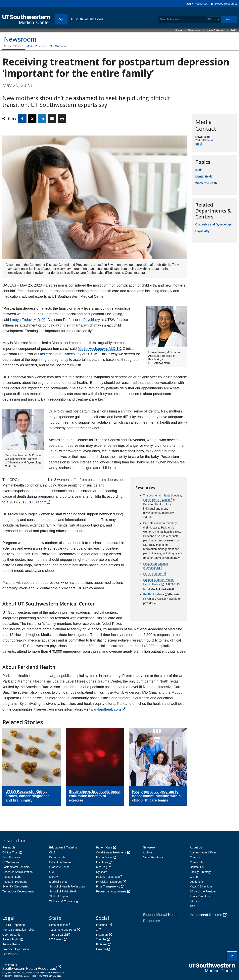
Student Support (59, 896)
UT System (56, 939)
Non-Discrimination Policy (18, 930)
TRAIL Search (58, 935)
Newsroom (194, 30)
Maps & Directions (201, 886)
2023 (234, 30)
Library (53, 877)
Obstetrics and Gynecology (60, 354)
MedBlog (101, 867)
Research (9, 847)
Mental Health (204, 176)
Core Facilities (11, 857)
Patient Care (104, 847)
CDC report (37, 502)
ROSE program (153, 574)
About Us (196, 847)
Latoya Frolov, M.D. (25, 320)
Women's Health (206, 183)
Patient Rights (11, 939)
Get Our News (59, 46)
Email (199, 144)
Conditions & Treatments (111, 852)
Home (178, 30)
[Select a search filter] (213, 19)
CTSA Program (12, 862)
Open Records (11, 935)
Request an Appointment (111, 891)
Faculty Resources (196, 4)
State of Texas (58, 925)
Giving (194, 877)
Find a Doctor (104, 857)
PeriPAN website (154, 594)
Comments (197, 862)
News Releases (216, 30)
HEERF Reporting (14, 925)
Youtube (101, 939)
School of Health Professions (67, 886)
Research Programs (15, 882)
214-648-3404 (204, 140)
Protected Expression (16, 949)
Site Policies (10, 954)
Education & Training (63, 847)
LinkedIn (101, 949)
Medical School (59, 882)
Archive (148, 852)
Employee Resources (224, 4)
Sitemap (195, 901)
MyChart (101, 872)
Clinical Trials (11, 852)
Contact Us (197, 867)
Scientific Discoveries (16, 886)
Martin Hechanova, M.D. (97, 349)
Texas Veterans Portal (63, 930)
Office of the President (204, 891)
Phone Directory (200, 896)
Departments (57, 857)
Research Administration (18, 872)
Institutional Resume (206, 915)
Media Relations (36, 46)
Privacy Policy (11, 944)
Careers (195, 857)
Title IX (194, 906)
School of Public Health (64, 891)
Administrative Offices (203, 852)
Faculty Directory (200, 872)
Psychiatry (92, 320)
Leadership (197, 882)
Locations (102, 862)
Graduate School (60, 867)
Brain (199, 170)
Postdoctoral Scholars (16, 867)
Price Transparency (108, 886)
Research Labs (12, 877)
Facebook (102, 925)
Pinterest (101, 944)
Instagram (102, 935)
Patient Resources (107, 877)
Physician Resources (109, 882)
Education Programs (62, 862)
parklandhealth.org (106, 709)
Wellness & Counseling (64, 901)
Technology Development (18, 891)
